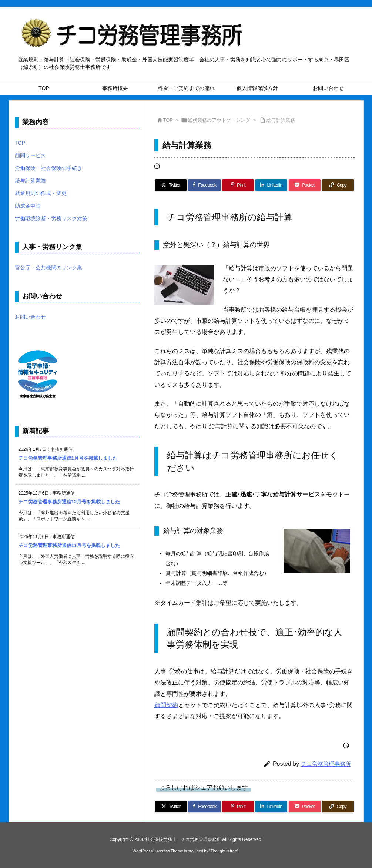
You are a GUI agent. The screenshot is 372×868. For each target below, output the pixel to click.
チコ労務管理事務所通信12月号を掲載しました (69, 502)
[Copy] (338, 185)
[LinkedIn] (271, 185)
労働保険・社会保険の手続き (48, 168)
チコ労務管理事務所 (326, 764)
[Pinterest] (238, 185)
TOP (168, 120)
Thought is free (224, 851)
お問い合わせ (30, 317)
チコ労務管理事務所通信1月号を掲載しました (68, 458)
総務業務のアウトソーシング (219, 120)
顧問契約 (166, 705)
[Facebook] (204, 185)
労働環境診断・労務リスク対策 (51, 218)
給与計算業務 (281, 120)
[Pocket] (305, 185)
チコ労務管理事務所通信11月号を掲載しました (69, 545)
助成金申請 (28, 206)
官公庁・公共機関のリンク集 (48, 268)
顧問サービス (30, 155)
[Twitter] (171, 185)
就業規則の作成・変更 (41, 193)
